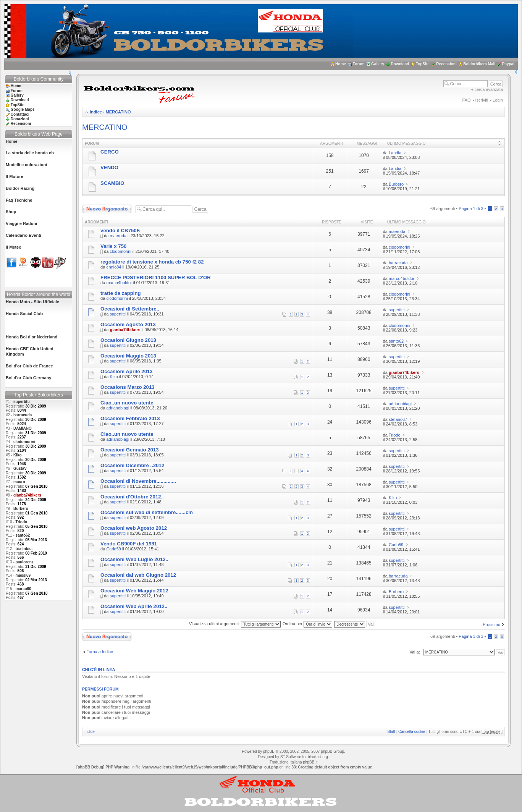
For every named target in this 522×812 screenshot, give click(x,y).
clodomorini (24, 442)
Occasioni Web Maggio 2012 (134, 591)
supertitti (22, 402)
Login (498, 100)
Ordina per (307, 624)
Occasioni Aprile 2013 (127, 371)
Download (400, 64)
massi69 (23, 575)
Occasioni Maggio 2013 (128, 356)
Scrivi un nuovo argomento (107, 209)
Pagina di (471, 209)
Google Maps (23, 109)
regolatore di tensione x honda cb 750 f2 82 (152, 262)
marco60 (23, 589)
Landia (395, 153)
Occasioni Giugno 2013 (128, 340)
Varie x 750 (113, 246)
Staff (391, 732)
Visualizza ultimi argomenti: (235, 624)
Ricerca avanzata (487, 89)
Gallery (378, 64)
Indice (96, 112)
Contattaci (20, 114)
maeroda (118, 236)
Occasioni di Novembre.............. (138, 481)
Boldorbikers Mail (479, 64)
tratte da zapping (121, 293)
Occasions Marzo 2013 (127, 387)
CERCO (110, 152)
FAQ (467, 100)
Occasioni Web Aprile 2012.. (134, 606)
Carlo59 (114, 549)
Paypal (508, 64)
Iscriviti (482, 100)
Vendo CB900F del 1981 (129, 544)
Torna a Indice (100, 652)
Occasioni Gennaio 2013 (129, 450)
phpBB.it (310, 762)
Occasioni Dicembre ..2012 (132, 465)
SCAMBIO (112, 183)
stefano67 (398, 419)
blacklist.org (318, 757)
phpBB (269, 751)
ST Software (291, 757)
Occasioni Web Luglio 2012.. (134, 559)
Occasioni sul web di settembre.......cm (147, 512)
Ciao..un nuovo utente (127, 403)
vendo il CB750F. (120, 230)
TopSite (423, 64)
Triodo (22, 522)
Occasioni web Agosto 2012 (134, 528)
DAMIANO (23, 428)
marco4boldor (119, 283)
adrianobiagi (118, 408)
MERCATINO (118, 112)
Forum (358, 64)
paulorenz (25, 562)
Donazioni (20, 119)
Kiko (18, 455)
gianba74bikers (125, 330)
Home (341, 64)
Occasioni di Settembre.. (130, 309)
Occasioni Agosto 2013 (128, 324)
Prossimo (491, 624)
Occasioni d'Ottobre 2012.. (132, 497)
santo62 (23, 535)
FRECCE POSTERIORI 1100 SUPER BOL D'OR (156, 277)
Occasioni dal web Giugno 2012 (138, 575)
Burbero (21, 509)
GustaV (20, 468)
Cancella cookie (412, 732)
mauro (19, 482)
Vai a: (415, 652)
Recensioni (446, 64)
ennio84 (114, 267)
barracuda (23, 415)
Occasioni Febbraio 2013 (130, 418)
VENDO (109, 167)
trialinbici (24, 549)
